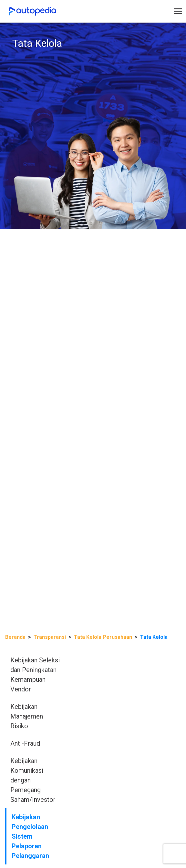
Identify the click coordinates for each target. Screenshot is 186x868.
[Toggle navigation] (178, 11)
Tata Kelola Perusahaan (103, 637)
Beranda (15, 637)
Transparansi (50, 637)
